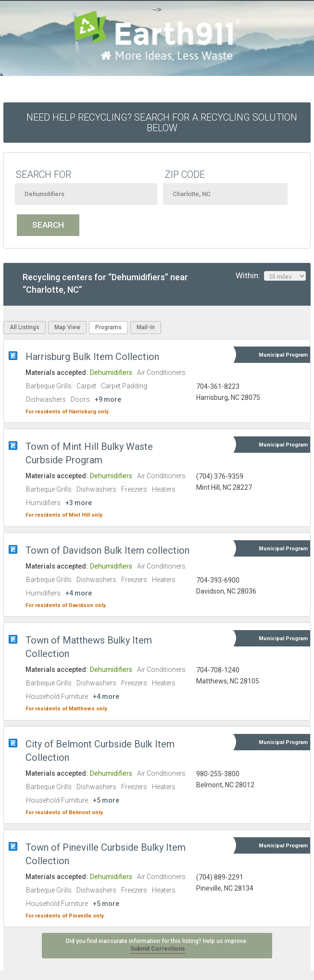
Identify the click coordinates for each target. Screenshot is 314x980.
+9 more (108, 399)
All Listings (25, 327)
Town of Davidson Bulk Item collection (107, 550)
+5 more (106, 800)
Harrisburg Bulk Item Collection (92, 357)
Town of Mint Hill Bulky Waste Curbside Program (89, 453)
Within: (271, 276)
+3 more (79, 503)
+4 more (79, 593)
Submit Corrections (158, 949)
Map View (67, 327)
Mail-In (146, 327)
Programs (108, 327)
